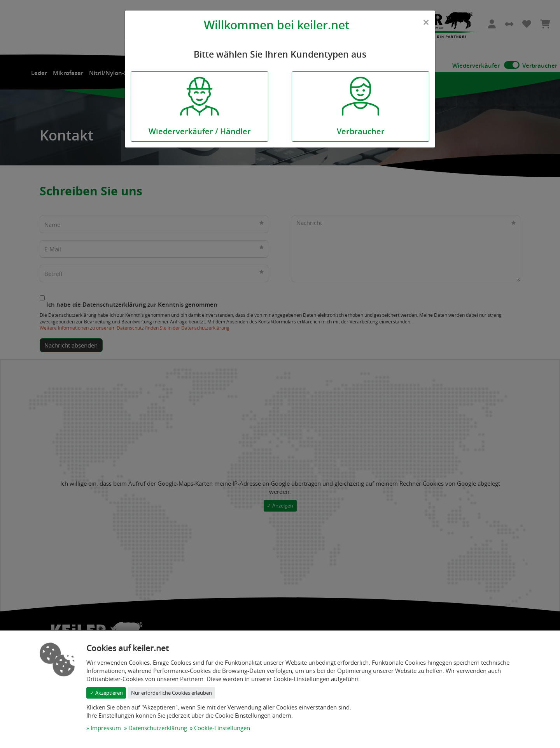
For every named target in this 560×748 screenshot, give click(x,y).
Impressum (106, 728)
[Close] (426, 22)
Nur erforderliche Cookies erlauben (171, 693)
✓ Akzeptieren (106, 693)
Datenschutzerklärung (158, 728)
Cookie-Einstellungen (222, 728)
